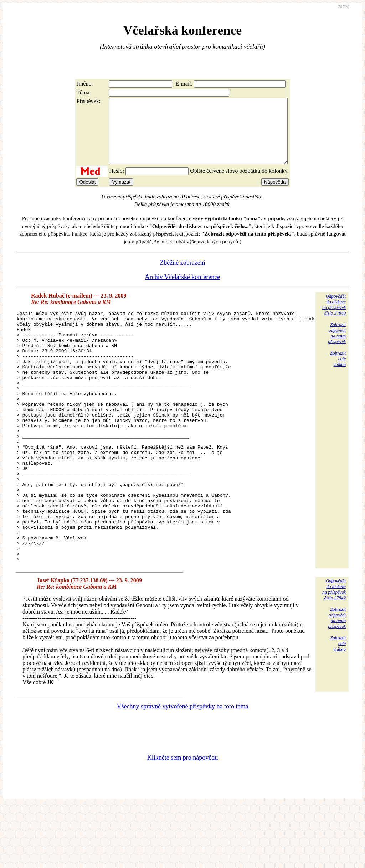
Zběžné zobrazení (182, 275)
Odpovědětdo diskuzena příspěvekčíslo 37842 (334, 652)
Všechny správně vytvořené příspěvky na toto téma (183, 769)
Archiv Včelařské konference (183, 290)
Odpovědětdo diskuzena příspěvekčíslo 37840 (334, 317)
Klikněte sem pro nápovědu (182, 821)
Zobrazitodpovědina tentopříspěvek (337, 346)
